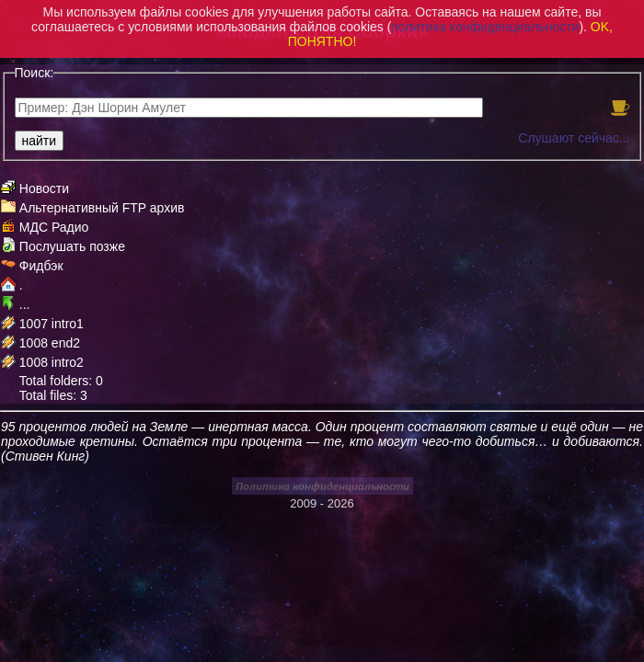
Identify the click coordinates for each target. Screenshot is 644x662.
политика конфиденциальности (485, 27)
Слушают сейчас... (574, 138)
